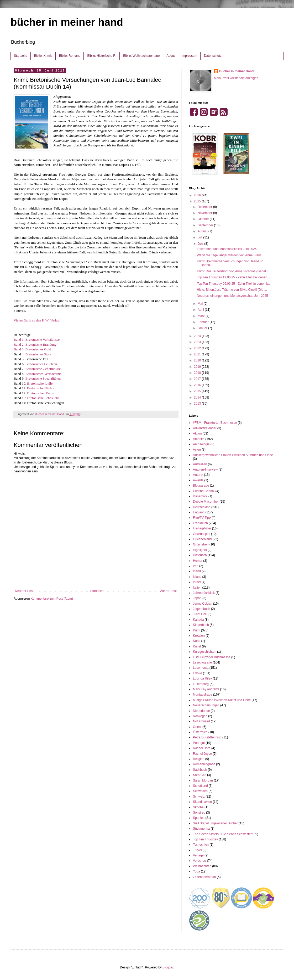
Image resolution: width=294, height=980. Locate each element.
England (199, 512)
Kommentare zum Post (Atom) (52, 599)
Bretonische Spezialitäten (43, 378)
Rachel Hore (202, 748)
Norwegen (200, 716)
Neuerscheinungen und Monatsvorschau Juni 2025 (232, 296)
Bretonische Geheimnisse (43, 369)
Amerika (199, 439)
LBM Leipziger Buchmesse (212, 657)
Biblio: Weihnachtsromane (141, 56)
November (205, 213)
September (206, 225)
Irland (197, 571)
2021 (198, 354)
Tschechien (201, 845)
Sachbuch (200, 770)
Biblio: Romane (70, 56)
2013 (198, 404)
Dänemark (200, 496)
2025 (198, 201)
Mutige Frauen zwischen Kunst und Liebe (222, 700)
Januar (203, 328)
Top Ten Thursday (205, 839)
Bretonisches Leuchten (41, 364)
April (201, 310)
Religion (199, 759)
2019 (198, 367)
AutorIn (198, 475)
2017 (198, 379)
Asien (197, 450)
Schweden (200, 791)
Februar (204, 322)
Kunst (197, 646)
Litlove (198, 673)
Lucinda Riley (202, 678)
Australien (200, 464)
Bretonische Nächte (41, 388)
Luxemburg (201, 684)
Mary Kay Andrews (206, 689)
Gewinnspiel (201, 534)
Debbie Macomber (206, 502)
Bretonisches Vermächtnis (43, 374)
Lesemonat (201, 668)
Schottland (200, 786)
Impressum (189, 56)
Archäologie (201, 444)
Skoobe (198, 807)
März (202, 316)
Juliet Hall (200, 614)
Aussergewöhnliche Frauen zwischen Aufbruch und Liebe (233, 455)
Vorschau (199, 861)
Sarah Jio (200, 775)
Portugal (199, 743)
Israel (197, 582)
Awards (198, 480)
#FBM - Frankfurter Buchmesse (215, 423)
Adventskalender (205, 428)
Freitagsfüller (202, 528)
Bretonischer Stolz (38, 354)
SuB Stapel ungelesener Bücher (215, 823)
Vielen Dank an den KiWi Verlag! (37, 320)
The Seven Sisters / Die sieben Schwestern (223, 834)
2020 (198, 360)
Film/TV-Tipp (202, 518)
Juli (200, 237)
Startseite (21, 56)
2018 (198, 373)
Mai (201, 304)
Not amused (201, 721)
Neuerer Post (24, 591)
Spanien (199, 818)
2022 (198, 348)
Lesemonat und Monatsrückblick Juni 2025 (227, 249)
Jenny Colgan (203, 604)
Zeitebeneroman (204, 877)
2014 (198, 397)
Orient (197, 727)
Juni (201, 244)
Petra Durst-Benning (207, 737)
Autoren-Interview (205, 469)
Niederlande (201, 711)
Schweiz (199, 797)
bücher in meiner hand (67, 22)
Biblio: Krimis (43, 56)
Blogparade (201, 486)
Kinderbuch (201, 625)
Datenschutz (213, 56)
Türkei (197, 850)
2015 (198, 391)
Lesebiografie (202, 662)
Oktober (204, 219)
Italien (197, 588)
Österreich (200, 732)
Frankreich (200, 523)
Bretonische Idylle (40, 383)
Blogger (168, 967)
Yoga (196, 871)
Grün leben (201, 544)
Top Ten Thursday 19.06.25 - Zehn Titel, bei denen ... (234, 277)
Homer (198, 561)
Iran (196, 566)
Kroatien (199, 636)
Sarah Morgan (203, 780)
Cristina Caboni (204, 491)
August (203, 231)
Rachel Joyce (202, 754)
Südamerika (201, 829)
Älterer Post (168, 591)
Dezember (205, 207)
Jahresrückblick (204, 593)
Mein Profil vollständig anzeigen (236, 78)
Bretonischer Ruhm (41, 393)
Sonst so (199, 813)
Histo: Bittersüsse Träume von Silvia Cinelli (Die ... (232, 290)
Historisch (200, 555)
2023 (198, 342)
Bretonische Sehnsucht (43, 398)
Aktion (197, 433)
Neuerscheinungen (206, 705)
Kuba (197, 641)
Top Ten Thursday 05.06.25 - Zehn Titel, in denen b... (234, 284)
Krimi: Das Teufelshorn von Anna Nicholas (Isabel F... (234, 271)
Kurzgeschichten (205, 652)
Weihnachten (202, 866)
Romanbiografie (204, 764)
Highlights (200, 550)
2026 (198, 195)
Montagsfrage (203, 695)
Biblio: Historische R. (102, 56)
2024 (198, 336)
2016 (198, 385)
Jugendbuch (201, 609)
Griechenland (202, 539)
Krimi (196, 630)
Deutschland (202, 507)
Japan (197, 598)
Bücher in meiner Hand (236, 71)
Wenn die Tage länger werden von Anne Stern (229, 255)
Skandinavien (202, 802)
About (170, 56)
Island (197, 577)
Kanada (198, 620)
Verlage (198, 855)
